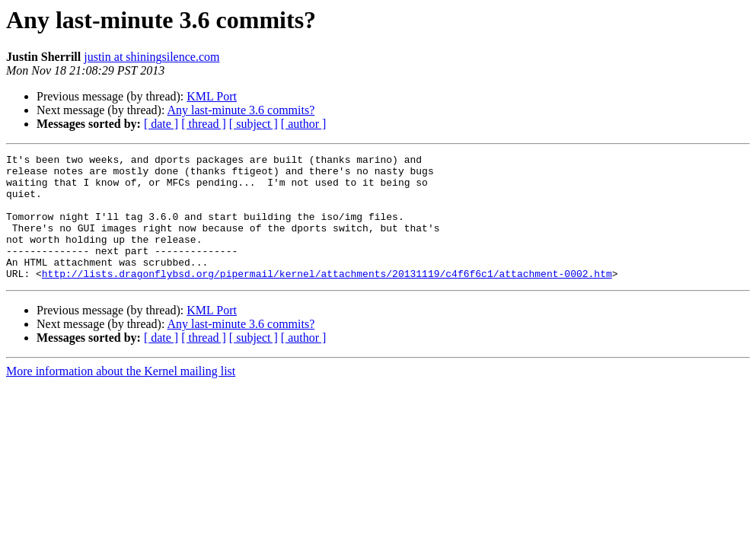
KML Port (212, 96)
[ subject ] (254, 124)
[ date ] (161, 124)
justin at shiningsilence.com (152, 57)
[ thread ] (204, 124)
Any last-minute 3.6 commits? (241, 110)
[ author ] (304, 124)
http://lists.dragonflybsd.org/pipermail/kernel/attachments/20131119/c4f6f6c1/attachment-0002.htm (327, 298)
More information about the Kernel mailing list (121, 396)
